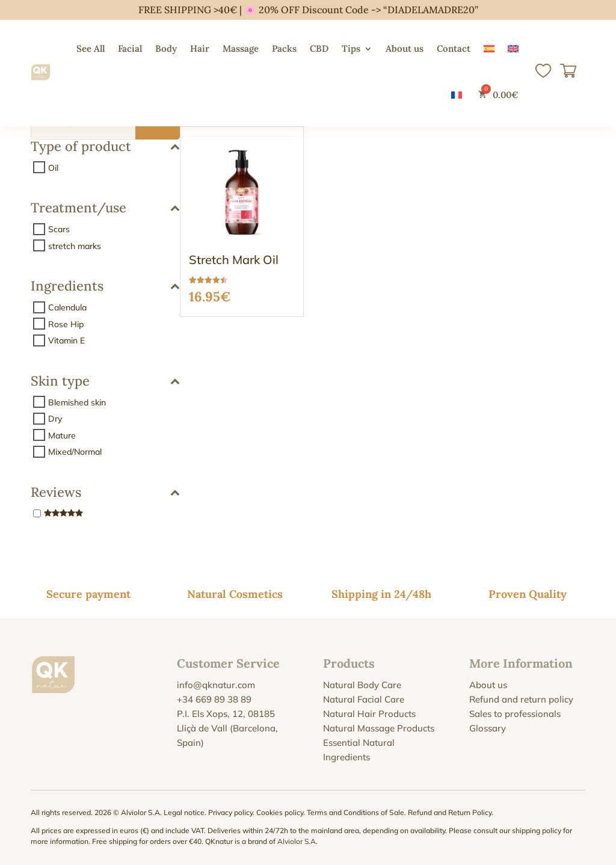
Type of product (105, 147)
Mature (62, 435)
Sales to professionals (515, 714)
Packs (284, 48)
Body (166, 48)
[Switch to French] (457, 95)
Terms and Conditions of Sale (356, 812)
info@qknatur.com (216, 685)
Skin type (105, 382)
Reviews (105, 493)
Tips (351, 48)
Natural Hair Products (369, 714)
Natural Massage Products (379, 728)
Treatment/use (105, 208)
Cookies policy (280, 812)
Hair (200, 48)
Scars (59, 229)
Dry (55, 419)
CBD (319, 48)
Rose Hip (66, 324)
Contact (454, 48)
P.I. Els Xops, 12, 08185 (226, 714)
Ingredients (105, 287)
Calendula (67, 307)
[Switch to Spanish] (489, 49)
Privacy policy (230, 812)
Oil (53, 167)
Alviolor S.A (297, 841)
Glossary (488, 728)
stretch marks (75, 245)
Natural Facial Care (364, 699)
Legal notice (184, 812)
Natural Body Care (362, 685)
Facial (130, 48)
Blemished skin (77, 402)
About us (405, 48)
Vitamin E (66, 340)
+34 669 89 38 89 (214, 699)
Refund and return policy (521, 699)
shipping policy (537, 830)
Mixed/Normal (75, 452)
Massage (241, 48)
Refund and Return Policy (450, 812)
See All (91, 48)
